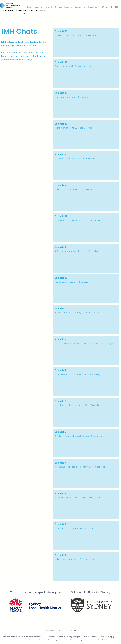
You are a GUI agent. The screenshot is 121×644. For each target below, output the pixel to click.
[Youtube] (116, 7)
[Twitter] (103, 7)
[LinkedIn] (107, 7)
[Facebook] (112, 7)
